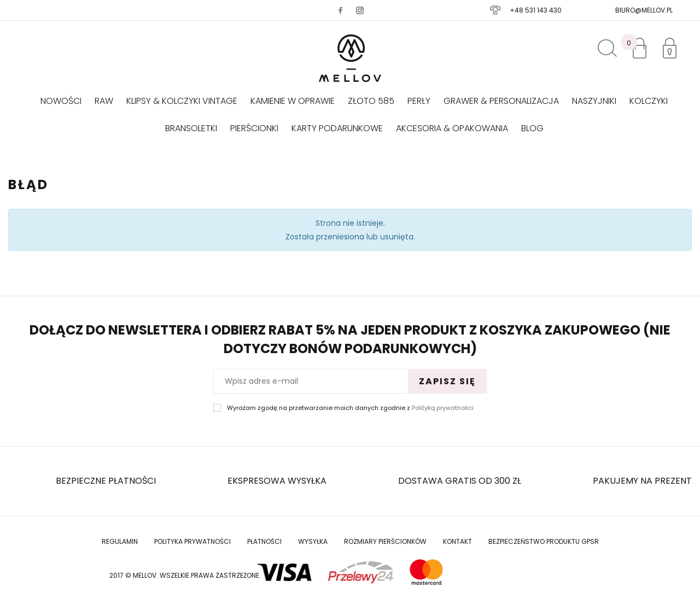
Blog (532, 128)
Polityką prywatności (443, 408)
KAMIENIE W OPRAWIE (293, 101)
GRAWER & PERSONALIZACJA (501, 101)
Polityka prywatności (192, 541)
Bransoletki (191, 128)
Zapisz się (447, 381)
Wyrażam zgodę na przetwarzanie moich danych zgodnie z (350, 408)
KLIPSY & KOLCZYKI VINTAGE (182, 101)
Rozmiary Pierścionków (385, 541)
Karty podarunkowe (337, 128)
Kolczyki (649, 101)
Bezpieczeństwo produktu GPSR (544, 541)
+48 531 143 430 (536, 10)
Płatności (264, 541)
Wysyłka (313, 541)
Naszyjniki (594, 101)
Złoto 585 (371, 101)
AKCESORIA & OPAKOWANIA (452, 128)
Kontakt (457, 541)
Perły (419, 101)
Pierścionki (254, 128)
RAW (104, 101)
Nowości (61, 101)
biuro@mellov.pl (644, 10)
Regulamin (120, 541)
